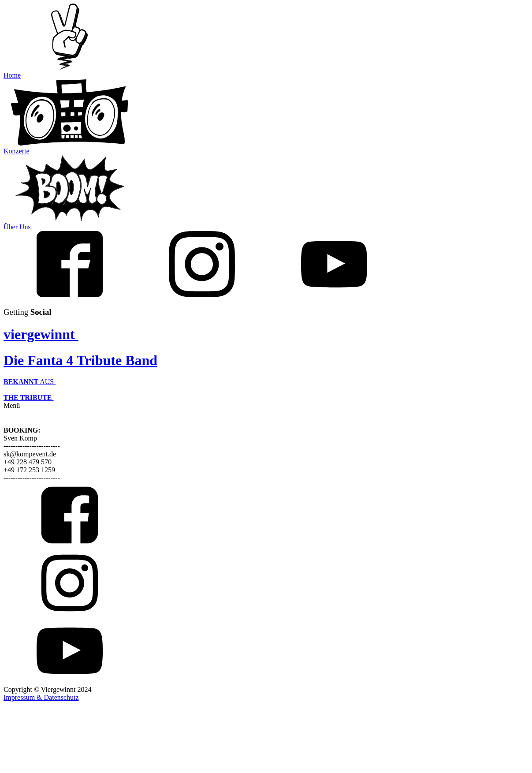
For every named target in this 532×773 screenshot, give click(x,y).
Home (12, 75)
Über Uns (17, 227)
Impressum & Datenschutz (41, 697)
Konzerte (17, 151)
